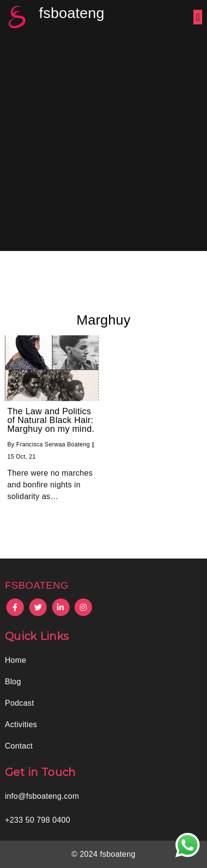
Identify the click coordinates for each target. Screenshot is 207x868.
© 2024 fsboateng (103, 854)
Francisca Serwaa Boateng (53, 444)
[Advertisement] (103, 143)
